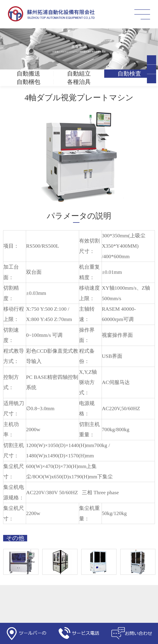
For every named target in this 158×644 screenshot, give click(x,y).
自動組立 (79, 74)
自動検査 (129, 74)
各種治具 (79, 82)
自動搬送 (28, 74)
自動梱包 (28, 82)
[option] (79, 157)
